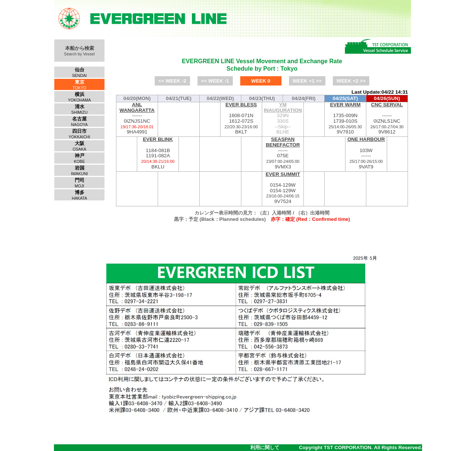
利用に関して (265, 447)
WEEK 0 (261, 81)
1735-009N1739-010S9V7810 (345, 118)
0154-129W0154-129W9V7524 (283, 188)
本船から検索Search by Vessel (79, 51)
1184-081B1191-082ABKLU (158, 153)
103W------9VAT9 (366, 153)
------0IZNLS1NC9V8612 (387, 118)
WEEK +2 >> (351, 81)
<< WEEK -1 (215, 81)
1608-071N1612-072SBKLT (241, 118)
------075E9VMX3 (283, 153)
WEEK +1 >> (307, 81)
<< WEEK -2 (172, 81)
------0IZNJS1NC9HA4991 (137, 118)
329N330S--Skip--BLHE (283, 118)
